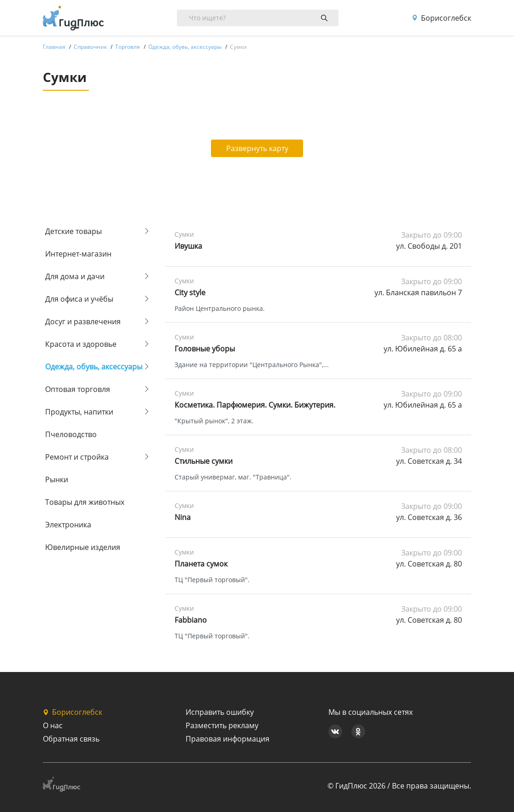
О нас (53, 725)
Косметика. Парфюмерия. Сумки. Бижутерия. (255, 405)
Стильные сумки (204, 461)
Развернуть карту (257, 148)
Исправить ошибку (220, 712)
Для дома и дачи (75, 276)
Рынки (57, 479)
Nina (183, 517)
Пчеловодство (71, 434)
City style (190, 292)
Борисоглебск (441, 18)
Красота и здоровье (81, 344)
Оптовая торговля (78, 389)
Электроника (68, 525)
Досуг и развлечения (83, 321)
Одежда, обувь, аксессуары (94, 367)
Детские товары (73, 231)
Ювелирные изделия (83, 547)
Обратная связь (71, 739)
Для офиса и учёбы (79, 299)
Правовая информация (228, 739)
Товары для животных (85, 502)
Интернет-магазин (78, 254)
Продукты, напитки (79, 412)
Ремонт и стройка (77, 457)
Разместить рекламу (222, 725)
